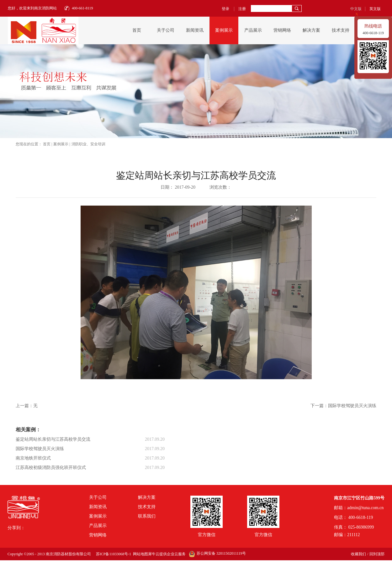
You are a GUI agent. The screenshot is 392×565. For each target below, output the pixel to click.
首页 (137, 30)
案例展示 (61, 144)
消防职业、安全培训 (88, 144)
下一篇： (343, 406)
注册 (242, 9)
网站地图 (140, 554)
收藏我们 (358, 554)
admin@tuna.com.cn (365, 508)
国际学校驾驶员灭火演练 (40, 449)
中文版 (356, 9)
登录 (225, 9)
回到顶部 (377, 554)
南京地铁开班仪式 (33, 458)
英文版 (375, 9)
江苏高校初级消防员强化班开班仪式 (51, 468)
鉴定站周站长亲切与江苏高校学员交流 (53, 439)
